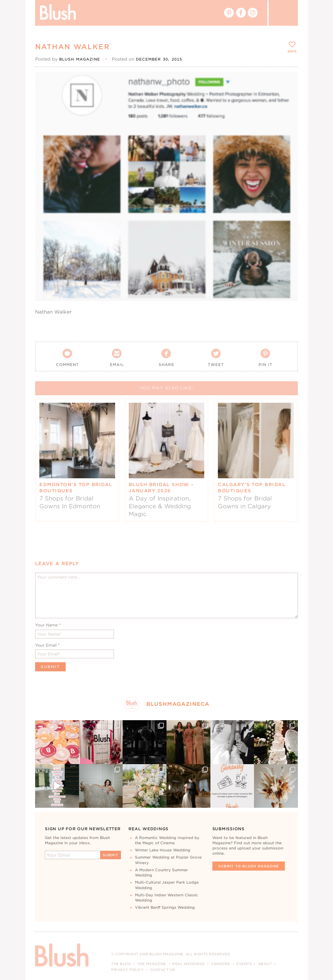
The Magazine (152, 964)
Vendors (221, 964)
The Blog (121, 964)
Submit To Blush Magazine (249, 866)
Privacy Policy (127, 970)
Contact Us (163, 970)
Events (244, 964)
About (265, 964)
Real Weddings (189, 964)
